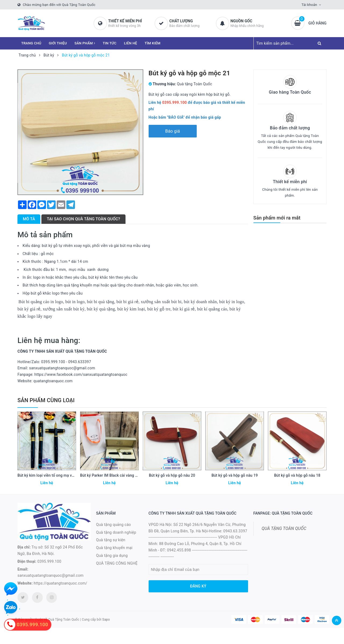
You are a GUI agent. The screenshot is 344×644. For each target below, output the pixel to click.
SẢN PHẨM (85, 43)
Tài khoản (309, 5)
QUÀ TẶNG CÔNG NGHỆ (117, 563)
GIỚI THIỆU (58, 43)
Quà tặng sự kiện (111, 540)
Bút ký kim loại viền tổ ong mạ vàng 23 (50, 475)
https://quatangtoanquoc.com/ (60, 583)
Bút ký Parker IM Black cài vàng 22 (110, 475)
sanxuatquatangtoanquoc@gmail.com (51, 575)
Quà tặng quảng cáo (114, 525)
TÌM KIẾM (153, 43)
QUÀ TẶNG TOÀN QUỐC (284, 528)
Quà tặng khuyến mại (114, 548)
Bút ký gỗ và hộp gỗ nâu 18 (297, 475)
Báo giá (173, 131)
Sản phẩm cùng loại (46, 400)
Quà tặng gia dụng (112, 555)
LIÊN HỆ (130, 43)
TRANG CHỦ (31, 43)
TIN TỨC (110, 43)
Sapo (106, 620)
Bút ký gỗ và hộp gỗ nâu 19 (235, 475)
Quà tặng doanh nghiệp (116, 532)
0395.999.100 (49, 561)
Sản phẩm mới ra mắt (277, 218)
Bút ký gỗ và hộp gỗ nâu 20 (172, 475)
